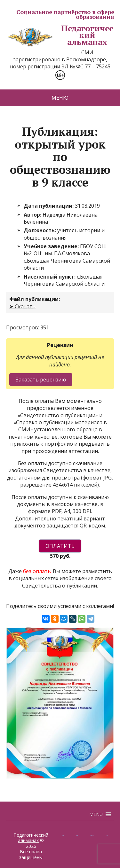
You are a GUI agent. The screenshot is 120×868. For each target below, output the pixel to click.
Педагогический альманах (60, 35)
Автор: (33, 215)
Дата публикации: (49, 206)
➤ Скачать (22, 306)
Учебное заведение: (52, 246)
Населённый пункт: (50, 277)
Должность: (40, 230)
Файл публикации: (35, 299)
